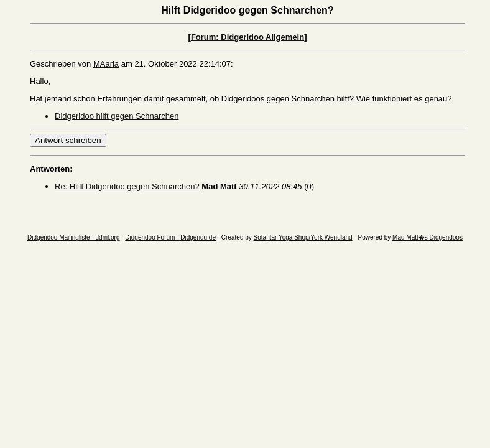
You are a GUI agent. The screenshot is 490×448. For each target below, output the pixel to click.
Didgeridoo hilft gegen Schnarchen (117, 116)
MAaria (106, 64)
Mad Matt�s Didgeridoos (428, 237)
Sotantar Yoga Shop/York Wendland (303, 237)
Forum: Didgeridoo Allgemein (247, 37)
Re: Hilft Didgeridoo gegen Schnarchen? (127, 186)
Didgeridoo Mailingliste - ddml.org (73, 237)
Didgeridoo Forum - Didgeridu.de (170, 237)
